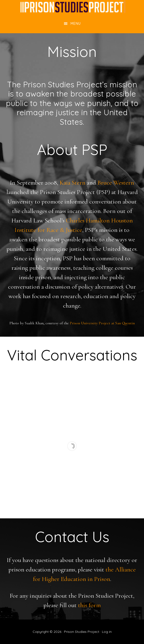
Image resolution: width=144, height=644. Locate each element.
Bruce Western (116, 183)
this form (89, 605)
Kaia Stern (72, 183)
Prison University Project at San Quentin (102, 323)
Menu (76, 24)
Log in (107, 632)
